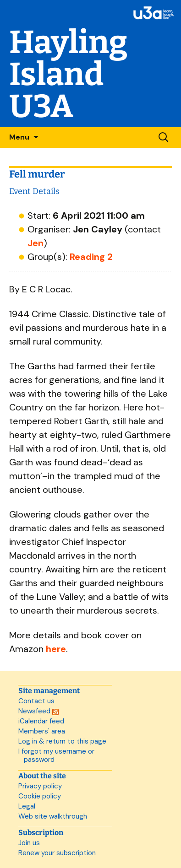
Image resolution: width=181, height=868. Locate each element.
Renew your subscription (57, 853)
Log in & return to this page (62, 741)
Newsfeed (38, 711)
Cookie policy (40, 796)
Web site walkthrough (53, 816)
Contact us (36, 701)
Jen (36, 243)
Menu (19, 137)
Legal (27, 806)
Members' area (42, 731)
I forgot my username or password (56, 755)
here (56, 649)
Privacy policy (40, 786)
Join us (29, 843)
